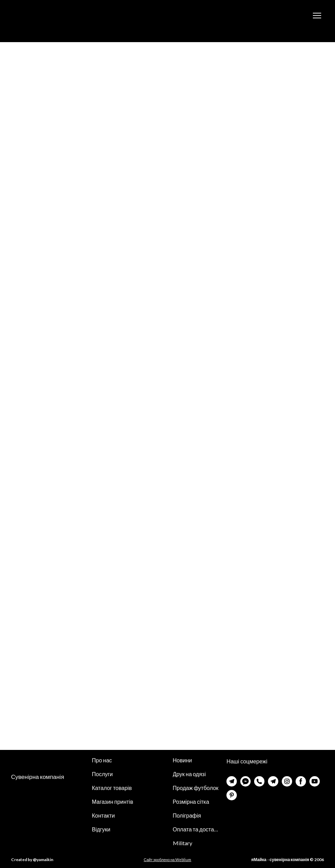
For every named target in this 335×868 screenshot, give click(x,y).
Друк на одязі (189, 774)
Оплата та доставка (196, 829)
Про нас (102, 760)
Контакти (104, 815)
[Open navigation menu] (317, 16)
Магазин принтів (113, 802)
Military (183, 843)
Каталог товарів (112, 788)
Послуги (103, 774)
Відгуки (101, 829)
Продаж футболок (196, 788)
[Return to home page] (44, 16)
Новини (183, 760)
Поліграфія (187, 815)
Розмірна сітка (191, 802)
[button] (232, 781)
